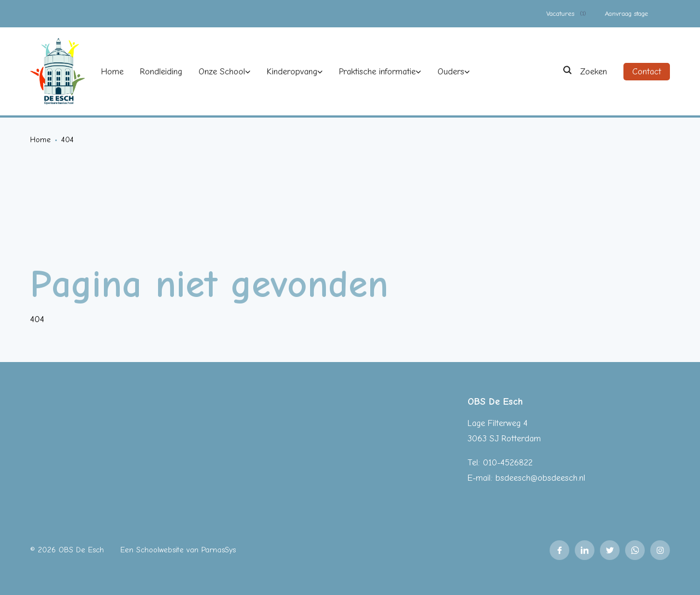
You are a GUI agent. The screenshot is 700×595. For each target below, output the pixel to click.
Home (40, 140)
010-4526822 (508, 463)
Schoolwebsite (160, 550)
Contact (647, 72)
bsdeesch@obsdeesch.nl (540, 478)
